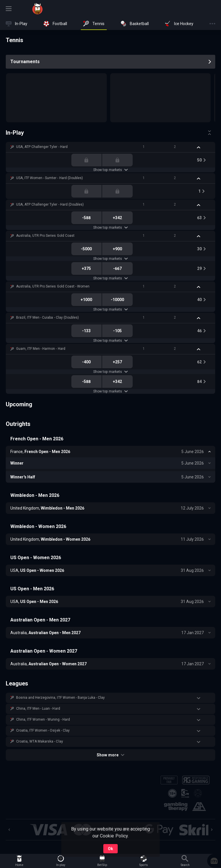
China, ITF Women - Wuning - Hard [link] (43, 719)
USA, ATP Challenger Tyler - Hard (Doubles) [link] (50, 204)
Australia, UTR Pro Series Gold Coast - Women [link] (53, 286)
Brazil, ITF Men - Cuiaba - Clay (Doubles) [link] (47, 317)
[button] (110, 147)
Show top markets (110, 170)
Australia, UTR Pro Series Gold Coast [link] (45, 236)
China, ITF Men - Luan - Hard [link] (38, 709)
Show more (110, 755)
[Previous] (9, 830)
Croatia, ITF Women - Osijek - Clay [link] (43, 730)
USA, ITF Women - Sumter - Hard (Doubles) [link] (49, 178)
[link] (37, 9)
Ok (110, 849)
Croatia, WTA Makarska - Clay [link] (40, 741)
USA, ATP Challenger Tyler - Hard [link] (42, 147)
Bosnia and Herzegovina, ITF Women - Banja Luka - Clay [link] (60, 698)
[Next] (212, 830)
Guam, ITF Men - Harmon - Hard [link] (41, 349)
